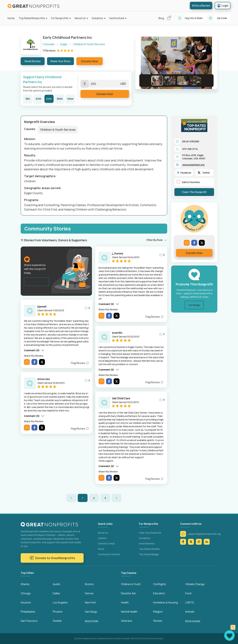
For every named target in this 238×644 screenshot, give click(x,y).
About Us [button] (80, 18)
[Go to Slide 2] (170, 81)
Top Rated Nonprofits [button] (32, 18)
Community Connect (109, 554)
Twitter (204, 173)
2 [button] (94, 498)
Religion (158, 612)
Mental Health (129, 612)
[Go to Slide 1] (157, 81)
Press (101, 549)
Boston (89, 584)
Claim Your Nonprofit (150, 533)
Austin (57, 584)
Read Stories (33, 61)
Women (158, 621)
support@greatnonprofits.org (200, 534)
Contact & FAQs (106, 543)
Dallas (56, 593)
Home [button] (11, 18)
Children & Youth (131, 584)
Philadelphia (28, 612)
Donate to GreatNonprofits (52, 558)
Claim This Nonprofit (194, 192)
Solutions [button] (97, 18)
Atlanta (25, 584)
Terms (149, 639)
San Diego (91, 612)
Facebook (184, 173)
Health (125, 602)
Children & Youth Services (58, 130)
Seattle (57, 621)
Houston (26, 602)
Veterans (127, 621)
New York (90, 602)
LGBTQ (190, 602)
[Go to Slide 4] (196, 81)
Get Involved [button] (117, 18)
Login (223, 6)
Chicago (26, 593)
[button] (170, 18)
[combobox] (196, 18)
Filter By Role (155, 240)
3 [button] (105, 498)
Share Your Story (60, 61)
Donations (145, 538)
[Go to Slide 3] (183, 81)
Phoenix (58, 612)
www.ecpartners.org (193, 165)
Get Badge (194, 305)
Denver (89, 593)
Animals (190, 612)
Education (159, 593)
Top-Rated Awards (149, 549)
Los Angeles (60, 602)
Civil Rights (160, 584)
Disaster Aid (128, 593)
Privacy (160, 639)
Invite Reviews (147, 543)
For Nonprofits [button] (60, 18)
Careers (102, 538)
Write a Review (201, 6)
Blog (161, 18)
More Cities (92, 621)
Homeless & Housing (165, 602)
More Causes (193, 621)
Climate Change (195, 584)
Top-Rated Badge (149, 554)
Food (188, 593)
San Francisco (29, 621)
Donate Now (90, 61)
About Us (103, 533)
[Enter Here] (103, 84)
